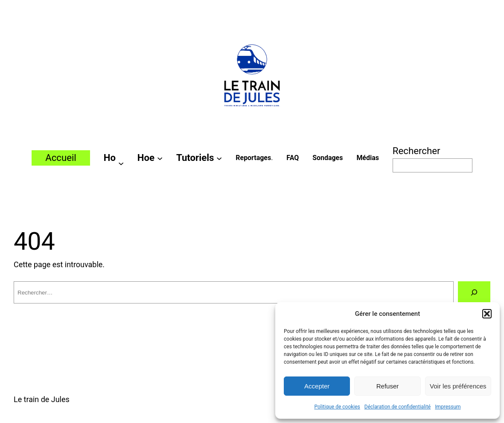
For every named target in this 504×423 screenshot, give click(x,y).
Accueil (61, 158)
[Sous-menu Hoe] (160, 158)
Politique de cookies (337, 407)
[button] (487, 314)
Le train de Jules (42, 399)
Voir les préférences (458, 386)
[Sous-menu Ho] (121, 163)
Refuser (388, 386)
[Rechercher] (474, 292)
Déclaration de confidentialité (398, 407)
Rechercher (417, 151)
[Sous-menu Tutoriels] (219, 158)
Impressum (448, 407)
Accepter (317, 386)
